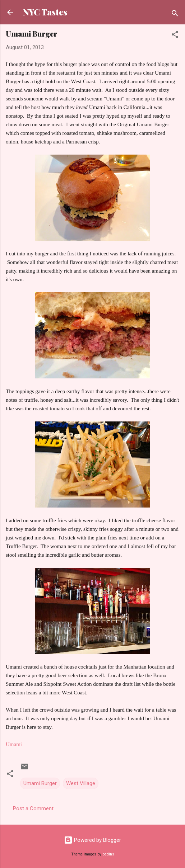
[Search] (175, 15)
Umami (14, 744)
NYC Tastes (45, 12)
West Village (81, 783)
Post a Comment (33, 808)
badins (108, 854)
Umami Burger (40, 783)
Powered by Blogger (92, 840)
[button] (175, 36)
